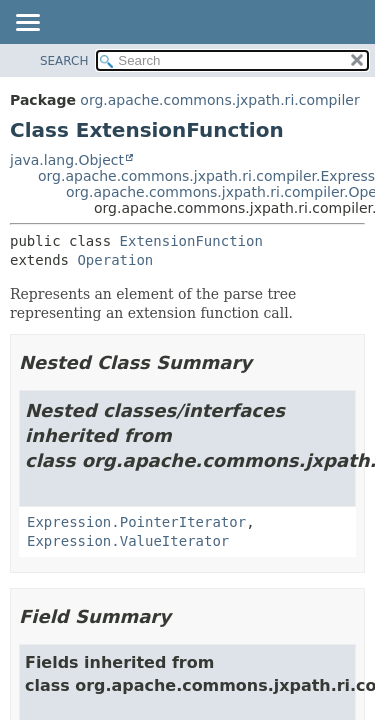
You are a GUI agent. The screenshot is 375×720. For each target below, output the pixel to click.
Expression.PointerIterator (136, 522)
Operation (115, 260)
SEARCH (64, 61)
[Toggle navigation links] (27, 24)
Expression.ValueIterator (128, 541)
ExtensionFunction (191, 241)
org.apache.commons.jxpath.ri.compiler (219, 100)
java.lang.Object (67, 160)
